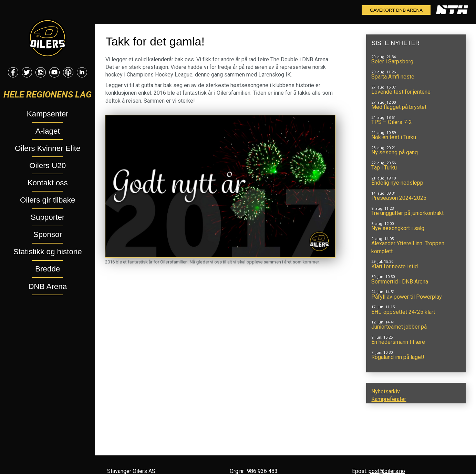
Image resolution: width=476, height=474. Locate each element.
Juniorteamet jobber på (399, 327)
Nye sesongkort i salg (398, 228)
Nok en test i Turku (394, 137)
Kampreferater (389, 399)
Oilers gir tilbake (48, 200)
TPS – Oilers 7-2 (392, 122)
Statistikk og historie (48, 252)
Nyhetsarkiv (386, 391)
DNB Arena (48, 286)
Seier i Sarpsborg (392, 61)
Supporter (48, 217)
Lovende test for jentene (401, 92)
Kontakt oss (48, 183)
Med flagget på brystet (399, 107)
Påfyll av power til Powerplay (407, 297)
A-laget (48, 131)
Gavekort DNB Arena (396, 10)
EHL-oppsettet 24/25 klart (403, 312)
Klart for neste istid (395, 266)
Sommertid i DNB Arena (400, 282)
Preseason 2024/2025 (399, 198)
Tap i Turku (384, 168)
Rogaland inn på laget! (398, 357)
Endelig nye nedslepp (397, 183)
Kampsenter (48, 114)
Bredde (48, 269)
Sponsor (47, 234)
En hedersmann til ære (398, 342)
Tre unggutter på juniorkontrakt (407, 213)
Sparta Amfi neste (393, 77)
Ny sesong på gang (395, 152)
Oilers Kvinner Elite (48, 148)
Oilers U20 (48, 166)
